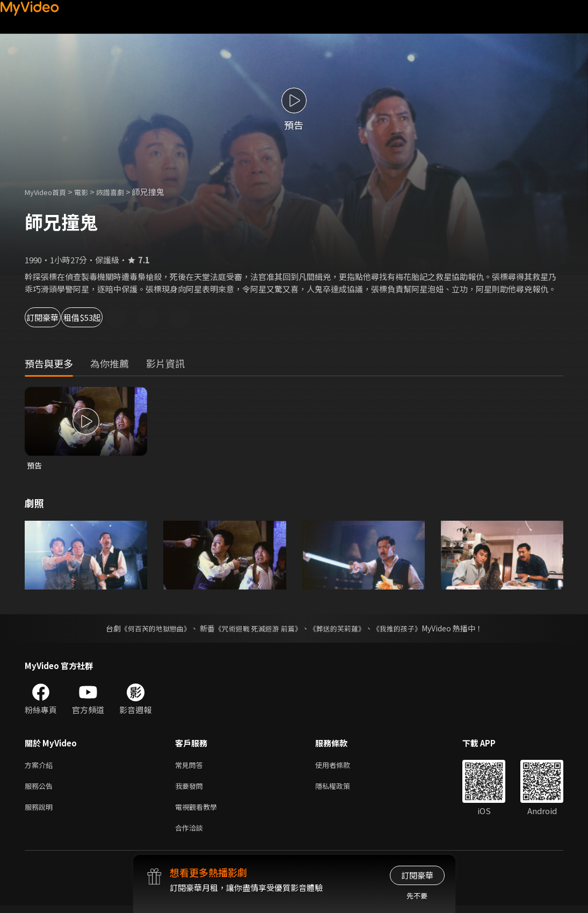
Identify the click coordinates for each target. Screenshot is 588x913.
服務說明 (41, 812)
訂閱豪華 (54, 317)
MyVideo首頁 (49, 192)
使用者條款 (342, 767)
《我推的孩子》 (405, 629)
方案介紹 (41, 767)
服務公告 (41, 789)
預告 (35, 466)
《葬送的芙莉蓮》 (341, 629)
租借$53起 (125, 317)
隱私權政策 (342, 789)
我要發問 (191, 789)
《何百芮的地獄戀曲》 (148, 629)
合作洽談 (191, 834)
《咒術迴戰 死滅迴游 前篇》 (257, 629)
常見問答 (191, 767)
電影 (90, 192)
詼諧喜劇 (122, 192)
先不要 (417, 896)
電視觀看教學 (199, 812)
